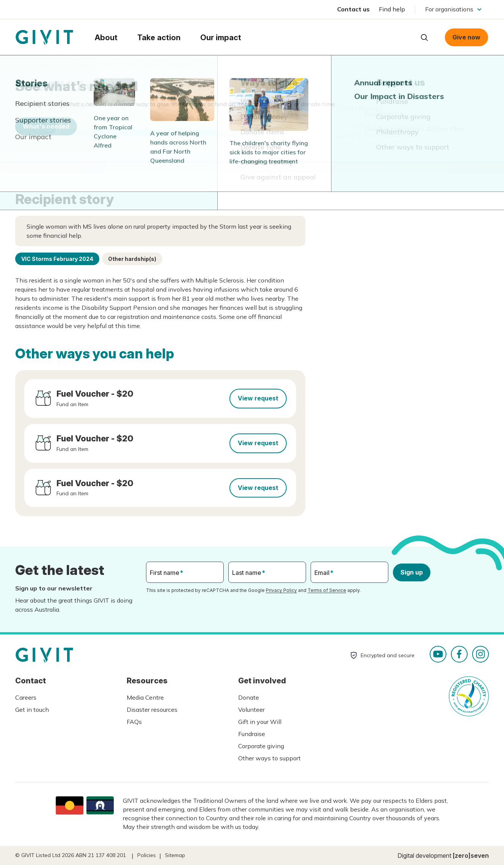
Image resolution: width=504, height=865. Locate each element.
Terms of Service (327, 590)
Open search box (424, 38)
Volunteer (251, 710)
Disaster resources (152, 710)
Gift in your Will (260, 722)
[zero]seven (471, 856)
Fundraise (252, 734)
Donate (249, 697)
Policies (147, 855)
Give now (466, 37)
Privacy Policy (281, 590)
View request (258, 398)
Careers (26, 697)
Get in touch (32, 710)
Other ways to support (269, 758)
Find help (392, 9)
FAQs (134, 722)
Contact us (353, 9)
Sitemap (175, 855)
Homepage (44, 38)
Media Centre (145, 697)
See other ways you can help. (377, 135)
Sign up (412, 572)
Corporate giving (261, 746)
